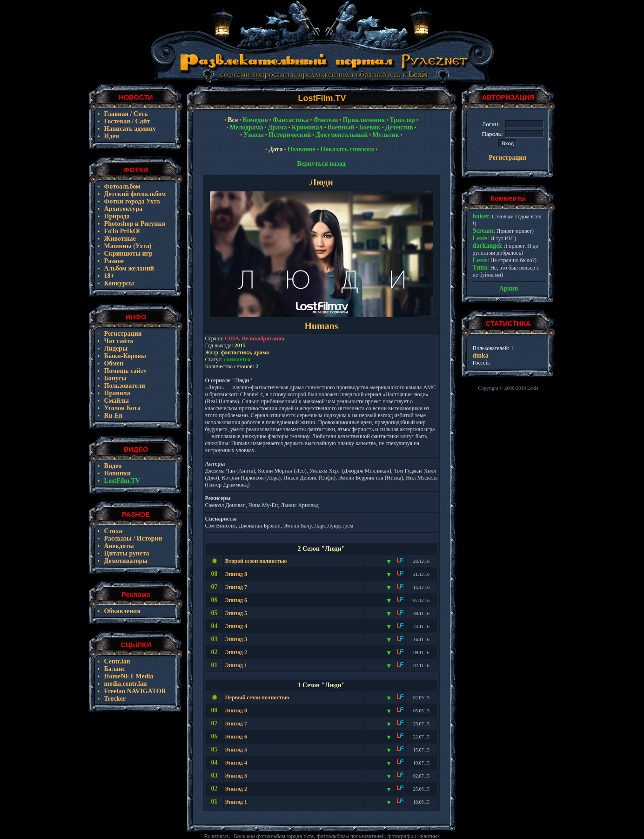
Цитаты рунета (126, 553)
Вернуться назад (321, 164)
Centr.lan (116, 661)
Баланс (114, 669)
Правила (116, 393)
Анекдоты (118, 546)
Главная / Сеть (125, 114)
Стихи (112, 531)
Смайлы (116, 401)
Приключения (364, 120)
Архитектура (122, 209)
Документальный (342, 135)
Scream (483, 231)
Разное (113, 261)
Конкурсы (118, 283)
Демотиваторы (125, 561)
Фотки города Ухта (131, 201)
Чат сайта (118, 341)
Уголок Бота (121, 408)
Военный (341, 127)
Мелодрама (246, 127)
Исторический (290, 135)
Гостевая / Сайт (126, 121)
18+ (108, 276)
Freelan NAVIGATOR (134, 691)
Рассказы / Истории (132, 538)
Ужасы (254, 135)
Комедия (255, 120)
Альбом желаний (128, 268)
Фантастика (291, 120)
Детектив (399, 127)
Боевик (369, 127)
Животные (119, 239)
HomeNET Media (128, 676)
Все (233, 120)
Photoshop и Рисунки (134, 224)
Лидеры (115, 348)
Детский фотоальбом (134, 194)
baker (481, 216)
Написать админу (129, 129)
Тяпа (480, 267)
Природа (116, 216)
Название (302, 149)
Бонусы (114, 378)
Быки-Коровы (124, 356)
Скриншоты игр (127, 254)
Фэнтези (325, 120)
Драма (278, 127)
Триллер (402, 120)
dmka (481, 355)
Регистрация (122, 334)
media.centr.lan (125, 684)
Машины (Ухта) (127, 246)
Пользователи (124, 386)
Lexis (480, 238)
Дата (275, 149)
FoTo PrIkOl (121, 231)
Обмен (113, 363)
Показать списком (347, 149)
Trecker (114, 699)
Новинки (117, 473)
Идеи (111, 136)
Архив (509, 288)
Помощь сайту (124, 371)
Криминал (307, 127)
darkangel (487, 246)
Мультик (386, 135)
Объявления (121, 611)
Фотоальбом (121, 186)
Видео (112, 466)
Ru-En (112, 416)
